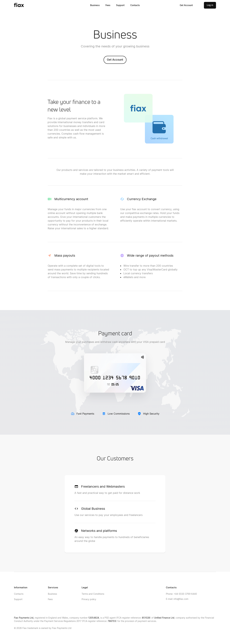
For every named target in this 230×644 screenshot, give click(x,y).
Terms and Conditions (93, 594)
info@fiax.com (177, 599)
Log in (210, 5)
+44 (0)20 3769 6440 (181, 594)
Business (95, 5)
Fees (108, 5)
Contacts (135, 5)
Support (120, 5)
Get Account (186, 5)
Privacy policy (89, 599)
